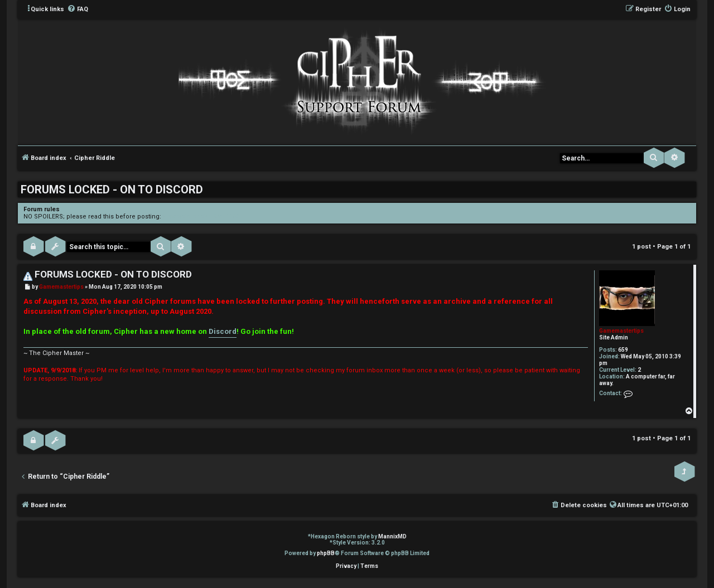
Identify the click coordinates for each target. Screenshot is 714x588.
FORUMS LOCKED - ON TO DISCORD (112, 189)
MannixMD (392, 536)
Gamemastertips (621, 331)
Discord (223, 331)
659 (623, 350)
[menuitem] (78, 9)
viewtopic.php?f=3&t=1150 (201, 217)
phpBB (326, 553)
